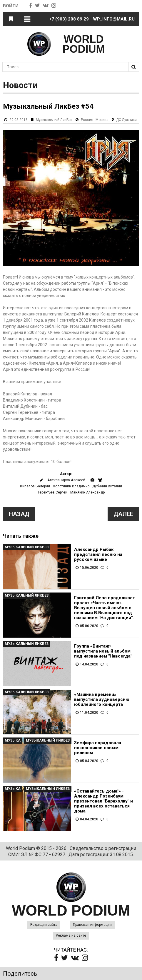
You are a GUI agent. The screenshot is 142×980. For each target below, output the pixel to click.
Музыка (13, 740)
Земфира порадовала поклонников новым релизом (98, 748)
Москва (102, 120)
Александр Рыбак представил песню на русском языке (98, 555)
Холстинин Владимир (71, 486)
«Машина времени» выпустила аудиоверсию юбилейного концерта (102, 700)
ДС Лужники (126, 120)
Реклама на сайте (71, 935)
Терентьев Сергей (52, 492)
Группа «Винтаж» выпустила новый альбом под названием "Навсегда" (103, 651)
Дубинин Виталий (107, 486)
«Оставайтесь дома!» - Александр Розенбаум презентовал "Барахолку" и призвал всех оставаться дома (103, 801)
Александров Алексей (66, 480)
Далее (123, 514)
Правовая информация (92, 925)
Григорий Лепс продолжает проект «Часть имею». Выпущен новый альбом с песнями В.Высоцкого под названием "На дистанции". (105, 608)
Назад (19, 514)
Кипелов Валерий (35, 486)
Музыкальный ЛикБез (54, 120)
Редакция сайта (44, 925)
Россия (87, 120)
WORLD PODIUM (84, 44)
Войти (11, 6)
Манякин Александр (87, 492)
